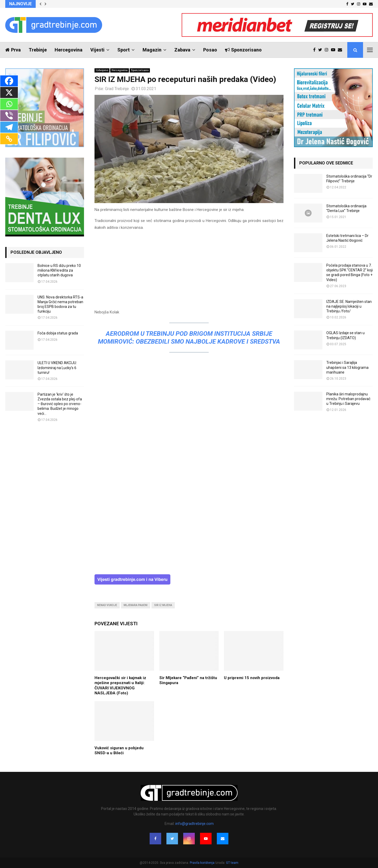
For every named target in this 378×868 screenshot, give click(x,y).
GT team (232, 863)
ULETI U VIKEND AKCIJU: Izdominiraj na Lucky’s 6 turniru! (57, 368)
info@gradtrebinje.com (195, 824)
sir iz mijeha (163, 605)
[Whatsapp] (9, 104)
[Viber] (9, 116)
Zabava (182, 50)
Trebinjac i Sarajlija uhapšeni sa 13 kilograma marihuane (347, 367)
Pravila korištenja (203, 863)
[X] (9, 92)
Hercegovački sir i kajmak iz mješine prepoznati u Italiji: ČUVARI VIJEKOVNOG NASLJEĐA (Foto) (120, 686)
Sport (124, 50)
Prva (13, 50)
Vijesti (97, 50)
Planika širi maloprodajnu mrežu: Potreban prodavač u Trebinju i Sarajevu (348, 399)
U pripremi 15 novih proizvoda (252, 678)
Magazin (152, 50)
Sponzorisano (243, 50)
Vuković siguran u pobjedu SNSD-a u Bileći (119, 751)
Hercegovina (69, 50)
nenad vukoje (107, 605)
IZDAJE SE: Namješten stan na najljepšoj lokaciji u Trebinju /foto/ (349, 306)
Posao (210, 50)
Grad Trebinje (117, 89)
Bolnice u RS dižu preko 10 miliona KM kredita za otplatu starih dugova (59, 270)
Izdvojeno (102, 70)
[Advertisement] (189, 272)
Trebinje (38, 50)
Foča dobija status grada (58, 333)
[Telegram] (9, 127)
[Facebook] (9, 81)
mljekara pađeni (136, 605)
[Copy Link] (9, 139)
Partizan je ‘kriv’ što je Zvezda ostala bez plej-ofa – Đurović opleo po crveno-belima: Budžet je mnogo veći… (60, 404)
